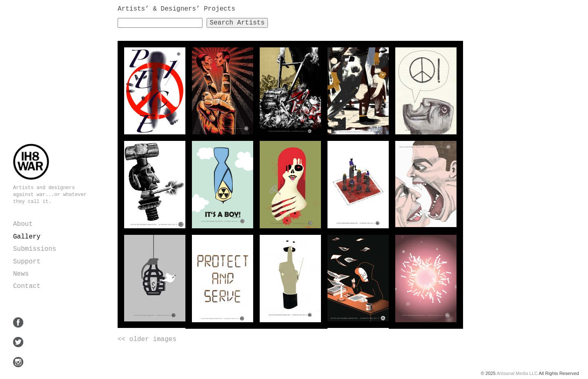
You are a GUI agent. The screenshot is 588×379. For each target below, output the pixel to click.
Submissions (35, 249)
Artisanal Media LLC (517, 373)
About (23, 224)
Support (27, 262)
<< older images (147, 339)
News (21, 274)
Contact (27, 286)
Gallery (27, 237)
